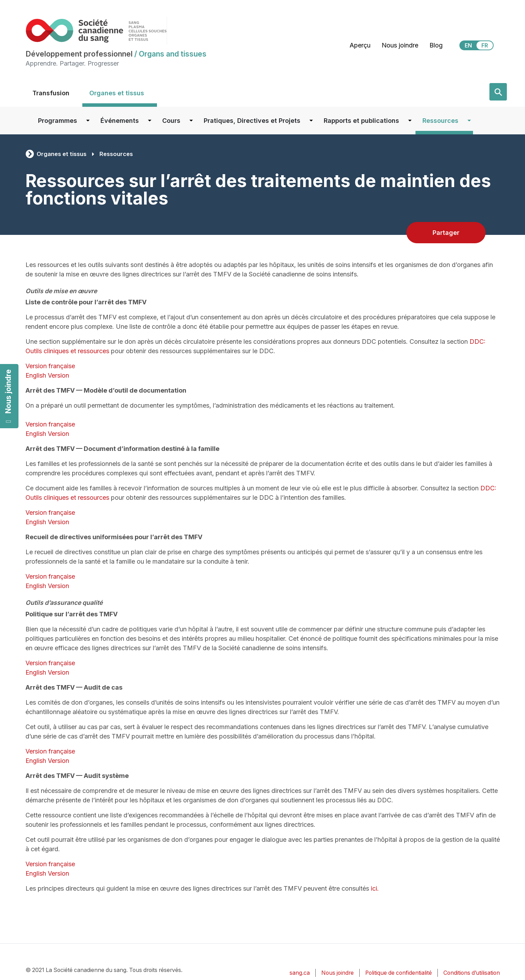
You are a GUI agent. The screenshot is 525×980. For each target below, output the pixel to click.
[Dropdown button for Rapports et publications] (410, 121)
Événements (120, 121)
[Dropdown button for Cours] (191, 121)
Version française (50, 366)
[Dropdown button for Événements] (150, 121)
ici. (375, 888)
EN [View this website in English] (468, 45)
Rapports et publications (361, 121)
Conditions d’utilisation (472, 973)
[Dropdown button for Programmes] (88, 121)
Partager (446, 233)
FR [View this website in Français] (485, 45)
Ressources (440, 121)
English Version (47, 375)
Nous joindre (8, 396)
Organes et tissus (117, 93)
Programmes (58, 121)
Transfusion (51, 93)
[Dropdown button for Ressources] (469, 121)
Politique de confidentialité (399, 973)
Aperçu (360, 45)
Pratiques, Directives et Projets (252, 121)
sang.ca (300, 973)
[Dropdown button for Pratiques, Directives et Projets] (311, 121)
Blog (436, 45)
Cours (171, 121)
